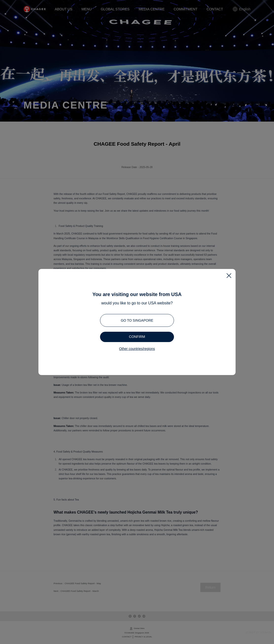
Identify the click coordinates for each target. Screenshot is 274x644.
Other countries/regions (137, 349)
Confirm (137, 337)
